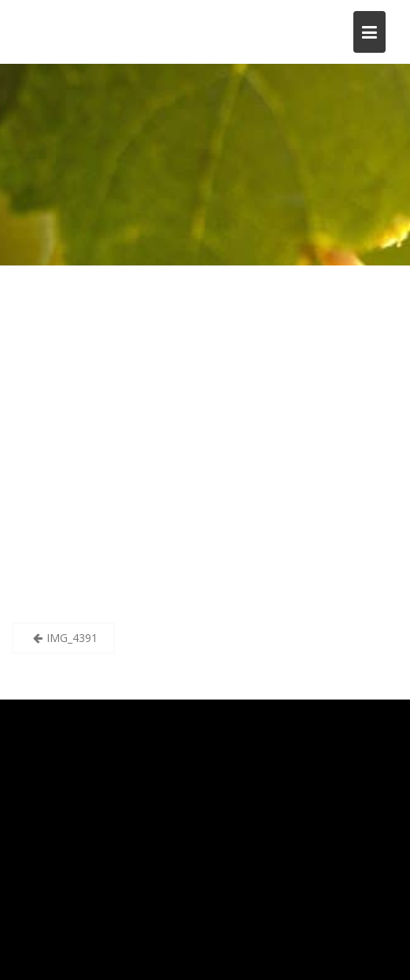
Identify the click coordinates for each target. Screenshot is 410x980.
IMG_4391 (72, 638)
